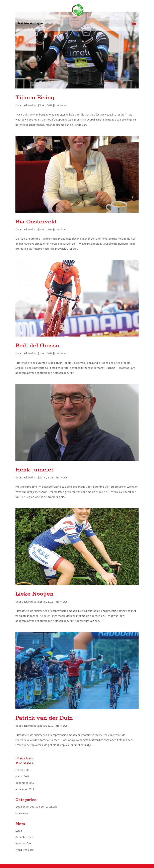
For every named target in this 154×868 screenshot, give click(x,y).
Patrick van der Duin (44, 718)
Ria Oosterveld (36, 222)
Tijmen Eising (35, 98)
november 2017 (25, 789)
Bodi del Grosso (37, 346)
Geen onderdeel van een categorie (36, 807)
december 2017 (25, 783)
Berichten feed (24, 837)
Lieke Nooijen (34, 594)
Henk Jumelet (34, 470)
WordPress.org (25, 850)
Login (19, 831)
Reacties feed (24, 843)
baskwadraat (30, 105)
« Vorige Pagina (24, 758)
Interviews (61, 105)
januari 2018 (22, 776)
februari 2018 (23, 770)
